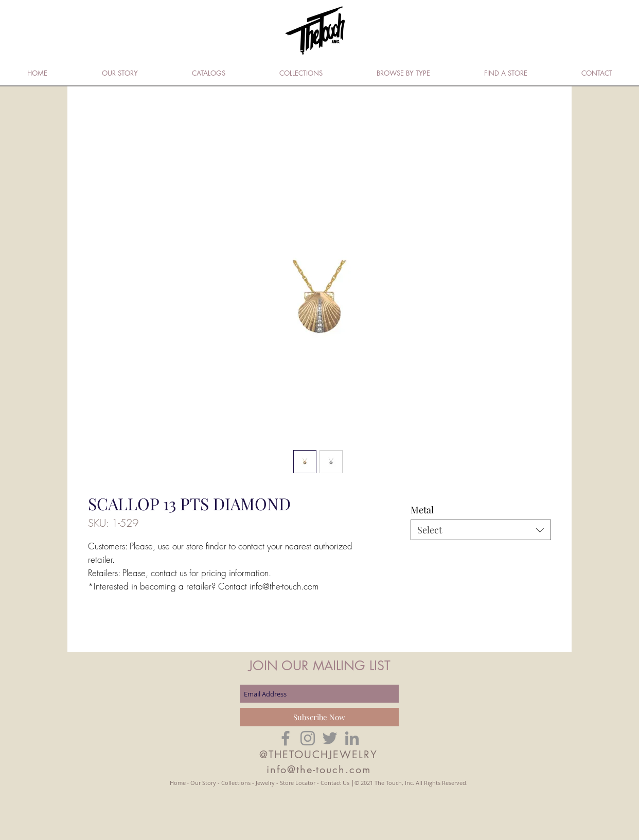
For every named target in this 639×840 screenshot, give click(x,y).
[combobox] (481, 530)
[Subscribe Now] (319, 717)
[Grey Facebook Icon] (286, 738)
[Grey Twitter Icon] (330, 738)
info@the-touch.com (319, 770)
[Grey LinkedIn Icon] (352, 738)
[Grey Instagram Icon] (308, 738)
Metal (422, 510)
